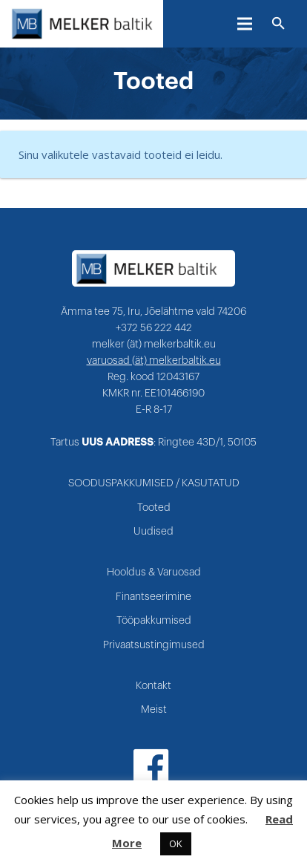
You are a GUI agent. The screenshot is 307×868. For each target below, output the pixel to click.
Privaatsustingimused (154, 645)
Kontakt (153, 686)
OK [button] (176, 843)
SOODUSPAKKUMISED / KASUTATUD (154, 483)
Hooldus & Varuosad (154, 572)
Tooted (154, 508)
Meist (154, 710)
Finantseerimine (153, 597)
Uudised (153, 532)
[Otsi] (278, 24)
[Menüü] (245, 24)
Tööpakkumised (154, 621)
